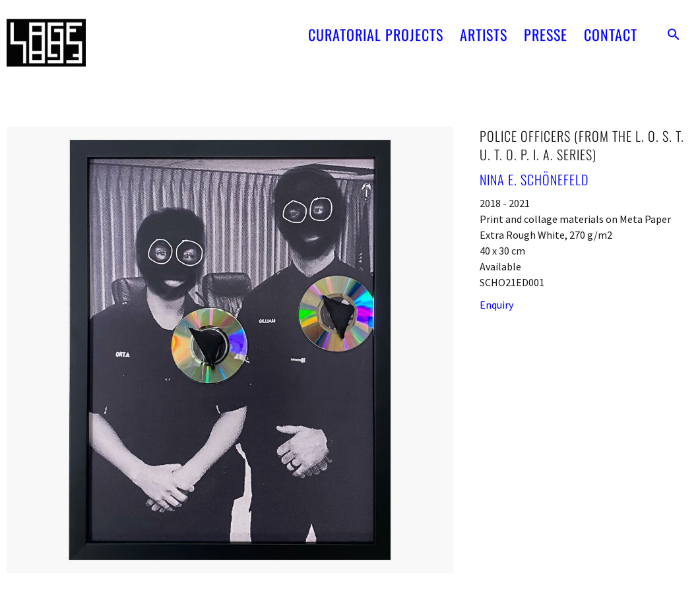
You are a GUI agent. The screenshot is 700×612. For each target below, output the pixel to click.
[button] (674, 20)
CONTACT (611, 20)
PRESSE (546, 20)
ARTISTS (484, 20)
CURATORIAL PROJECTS (376, 20)
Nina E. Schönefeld (534, 179)
